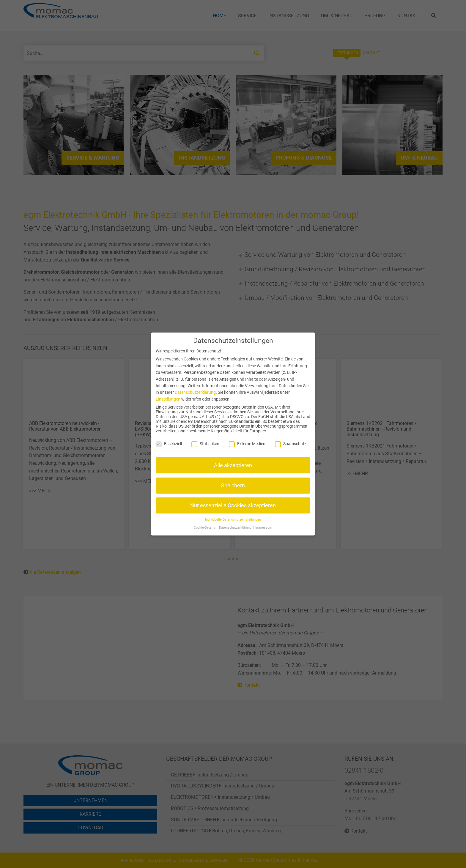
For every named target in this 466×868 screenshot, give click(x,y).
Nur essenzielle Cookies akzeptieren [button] (233, 505)
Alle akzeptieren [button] (233, 465)
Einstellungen (168, 399)
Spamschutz (291, 444)
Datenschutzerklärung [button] (236, 528)
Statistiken (205, 444)
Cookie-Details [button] (205, 528)
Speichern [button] (233, 486)
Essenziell (169, 444)
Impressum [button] (264, 528)
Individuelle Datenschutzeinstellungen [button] (233, 520)
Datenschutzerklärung (195, 392)
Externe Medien (247, 444)
